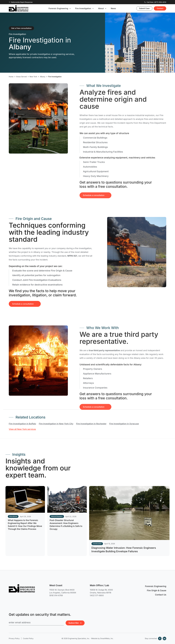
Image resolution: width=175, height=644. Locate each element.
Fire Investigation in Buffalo (22, 424)
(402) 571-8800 (97, 595)
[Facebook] (160, 638)
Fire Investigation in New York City (56, 424)
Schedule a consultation (23, 308)
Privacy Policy (14, 638)
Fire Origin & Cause (157, 590)
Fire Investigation (83, 8)
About (101, 8)
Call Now (155, 2)
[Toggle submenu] (70, 9)
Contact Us (161, 595)
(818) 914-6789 (56, 595)
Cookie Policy (28, 638)
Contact (160, 8)
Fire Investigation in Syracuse (124, 424)
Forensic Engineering (58, 8)
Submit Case (144, 8)
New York (33, 77)
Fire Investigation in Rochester (91, 424)
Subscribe (75, 623)
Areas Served (22, 77)
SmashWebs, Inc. (107, 638)
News (113, 8)
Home (11, 77)
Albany (43, 77)
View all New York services (22, 429)
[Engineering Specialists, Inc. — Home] (19, 8)
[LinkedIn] (164, 638)
